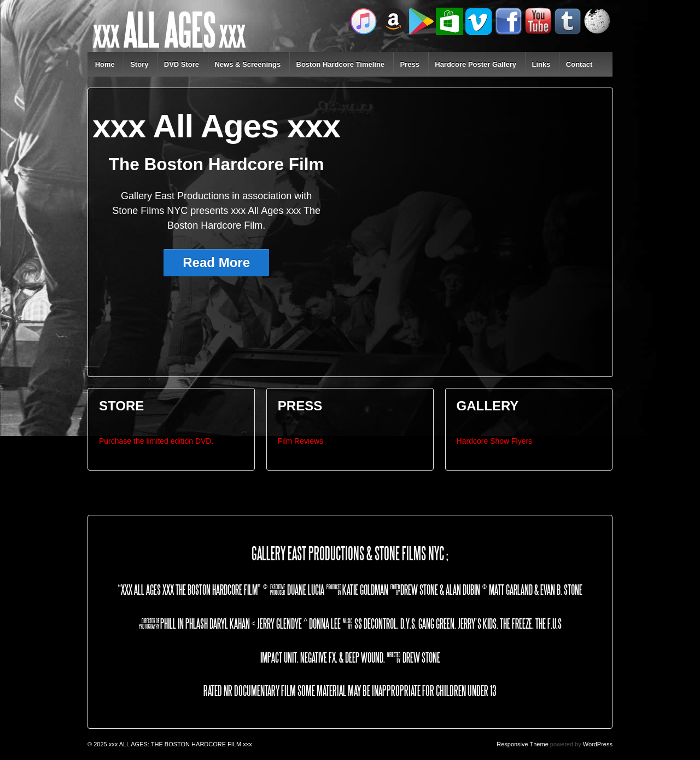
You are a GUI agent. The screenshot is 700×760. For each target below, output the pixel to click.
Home (105, 64)
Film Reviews (301, 441)
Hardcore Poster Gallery (476, 64)
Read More (216, 262)
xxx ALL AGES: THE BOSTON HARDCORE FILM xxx (180, 744)
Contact (579, 64)
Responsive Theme (523, 744)
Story (139, 64)
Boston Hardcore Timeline (341, 64)
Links (541, 64)
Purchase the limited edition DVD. (156, 441)
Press (409, 64)
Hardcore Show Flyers (495, 441)
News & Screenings (247, 64)
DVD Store (182, 64)
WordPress (598, 744)
